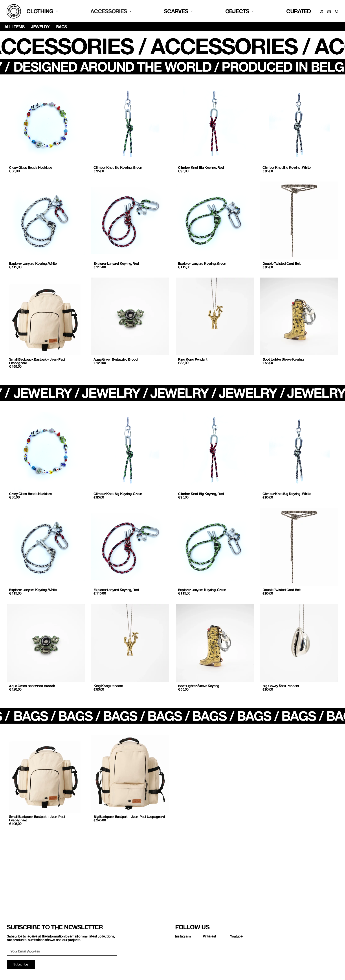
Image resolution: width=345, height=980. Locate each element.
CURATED (299, 11)
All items (14, 27)
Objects (239, 11)
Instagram (183, 936)
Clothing (42, 11)
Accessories (111, 11)
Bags (61, 27)
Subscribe (21, 964)
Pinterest (209, 936)
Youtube (236, 936)
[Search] (337, 11)
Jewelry (40, 27)
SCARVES (178, 11)
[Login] (321, 11)
